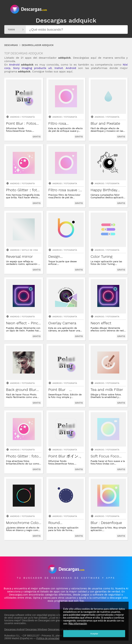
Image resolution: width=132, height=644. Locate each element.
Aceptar (94, 634)
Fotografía (28, 117)
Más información (78, 624)
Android (14, 65)
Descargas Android (14, 629)
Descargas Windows (36, 629)
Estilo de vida (30, 250)
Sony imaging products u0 (32, 68)
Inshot (59, 68)
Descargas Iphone (58, 629)
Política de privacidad (48, 638)
